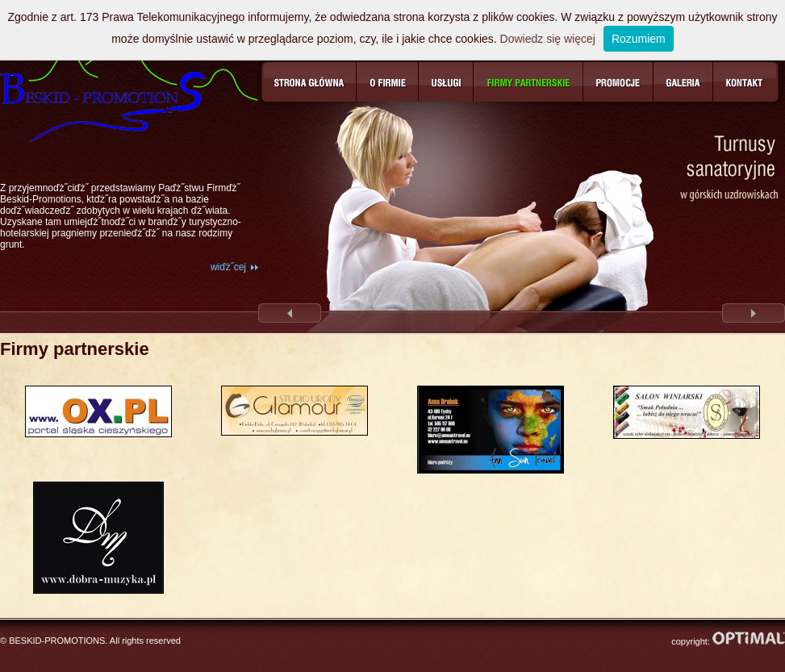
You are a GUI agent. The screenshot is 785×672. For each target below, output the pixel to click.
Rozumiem (639, 39)
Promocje (618, 82)
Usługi (446, 82)
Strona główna (309, 82)
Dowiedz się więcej (548, 39)
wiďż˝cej (228, 267)
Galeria (683, 82)
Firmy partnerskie (528, 82)
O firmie (388, 82)
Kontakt (746, 82)
